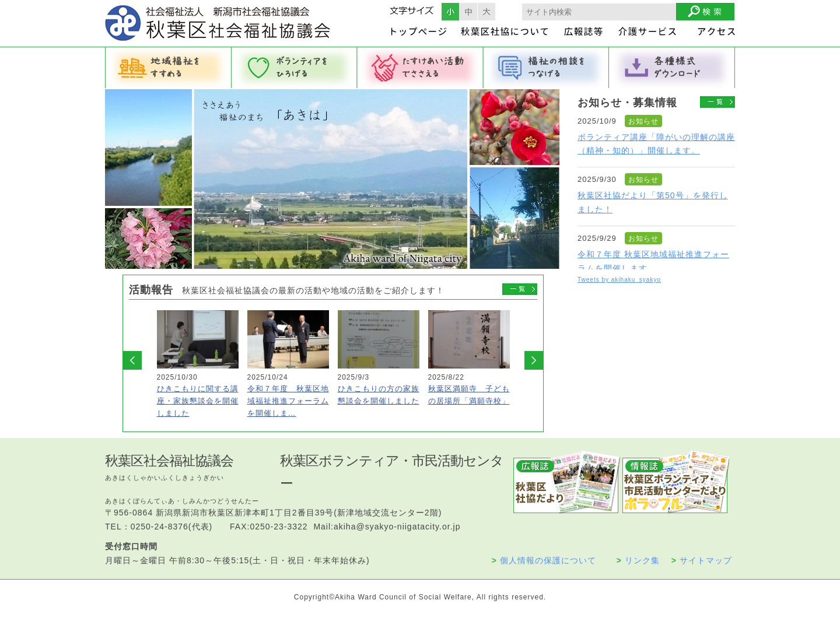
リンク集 (638, 560)
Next (534, 360)
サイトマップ (702, 560)
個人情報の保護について (544, 560)
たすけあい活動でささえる (420, 68)
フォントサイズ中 (468, 12)
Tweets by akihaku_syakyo (619, 280)
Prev (132, 360)
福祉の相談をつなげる (546, 68)
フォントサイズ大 (487, 12)
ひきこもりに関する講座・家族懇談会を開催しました (198, 401)
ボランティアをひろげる (294, 68)
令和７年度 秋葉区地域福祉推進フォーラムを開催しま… (288, 401)
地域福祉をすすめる (168, 68)
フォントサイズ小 (450, 12)
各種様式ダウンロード (672, 68)
